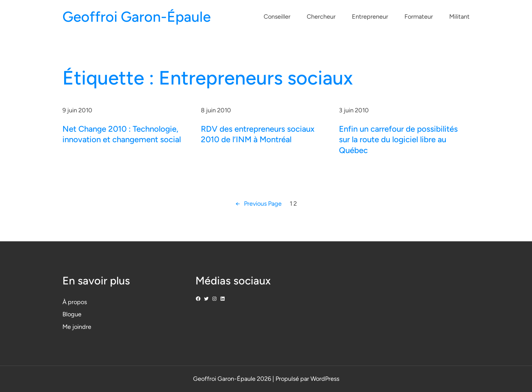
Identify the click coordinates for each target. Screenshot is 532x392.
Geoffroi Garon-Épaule (137, 17)
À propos (75, 302)
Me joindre (77, 327)
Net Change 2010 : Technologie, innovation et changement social (122, 134)
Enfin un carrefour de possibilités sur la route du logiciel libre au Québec (398, 139)
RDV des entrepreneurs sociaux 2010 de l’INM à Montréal (258, 134)
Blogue (72, 314)
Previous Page (259, 204)
